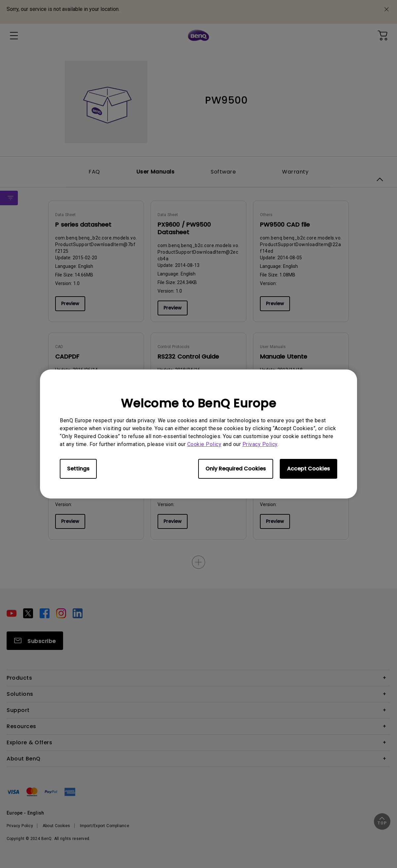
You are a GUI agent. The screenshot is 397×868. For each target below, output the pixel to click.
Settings (78, 469)
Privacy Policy (260, 444)
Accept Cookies (308, 469)
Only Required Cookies (236, 469)
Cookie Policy (204, 444)
